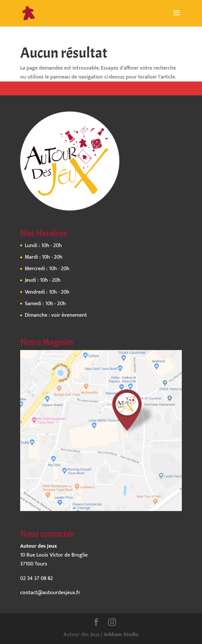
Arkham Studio (121, 635)
